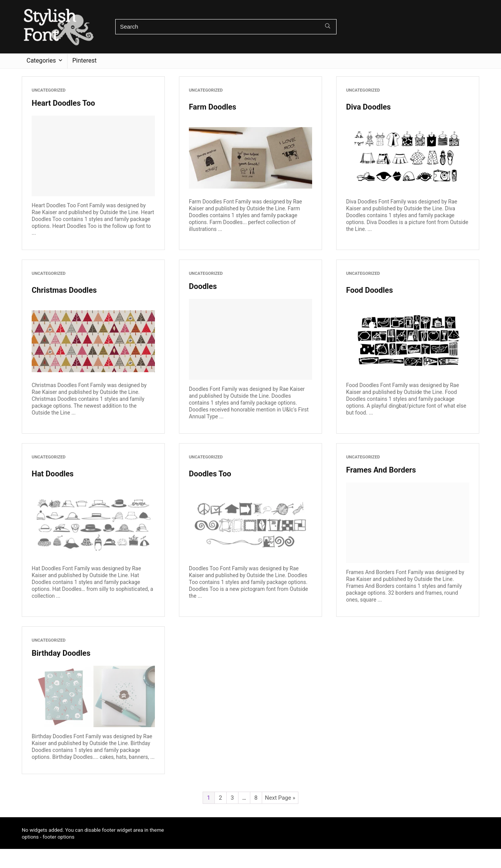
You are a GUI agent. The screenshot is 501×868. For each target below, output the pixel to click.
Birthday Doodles (61, 653)
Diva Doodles (368, 107)
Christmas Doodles (64, 290)
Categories (41, 61)
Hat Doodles (53, 474)
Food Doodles (370, 290)
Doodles (203, 286)
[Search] (328, 27)
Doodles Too (210, 474)
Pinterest (85, 61)
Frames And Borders (381, 470)
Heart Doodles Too (63, 103)
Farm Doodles (213, 107)
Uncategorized (49, 90)
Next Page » (280, 798)
